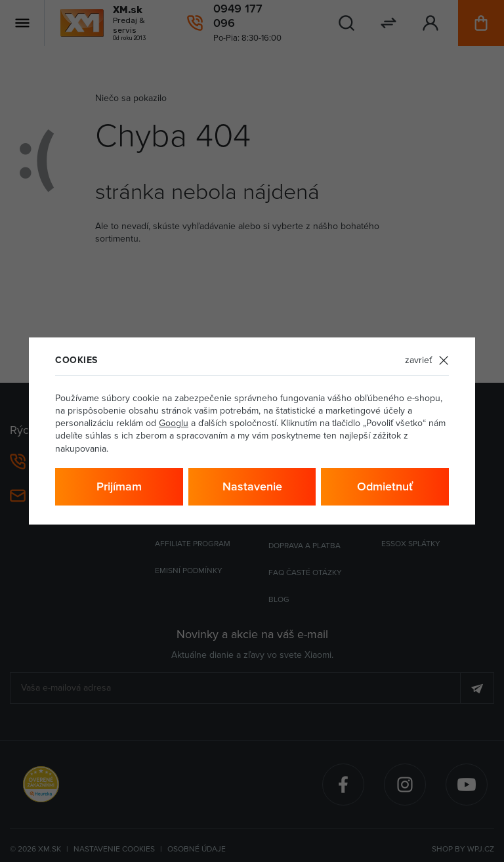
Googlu (174, 423)
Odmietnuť (385, 486)
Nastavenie (252, 486)
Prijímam (119, 486)
